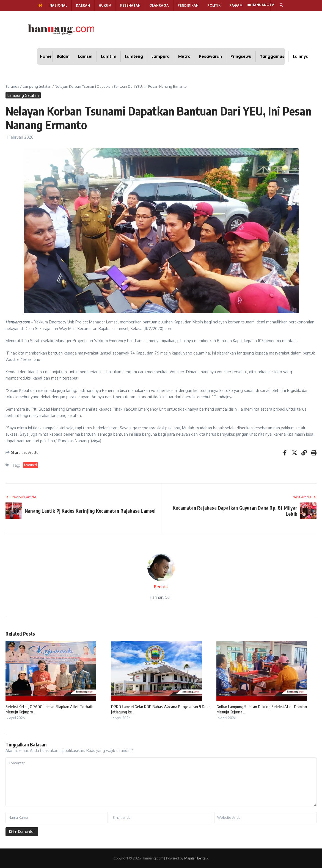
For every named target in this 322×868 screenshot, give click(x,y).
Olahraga (159, 5)
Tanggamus (272, 56)
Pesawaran (210, 56)
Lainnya (301, 56)
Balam (63, 56)
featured (31, 465)
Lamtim (109, 56)
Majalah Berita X (196, 858)
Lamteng (134, 56)
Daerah (83, 5)
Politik (214, 5)
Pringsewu (241, 56)
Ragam (236, 5)
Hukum (105, 5)
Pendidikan (188, 5)
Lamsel (85, 56)
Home (46, 56)
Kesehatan (130, 5)
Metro (184, 56)
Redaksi (161, 587)
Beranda (12, 86)
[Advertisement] (180, 29)
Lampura (161, 56)
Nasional (58, 5)
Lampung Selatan (37, 86)
